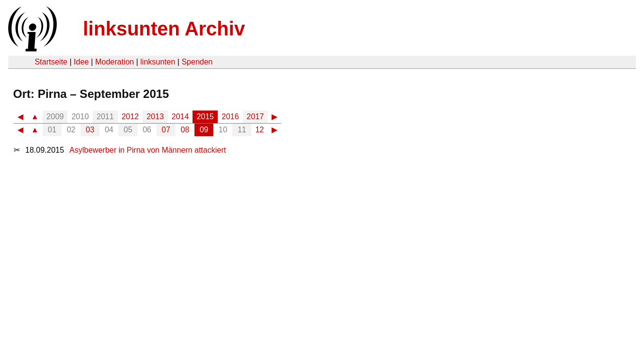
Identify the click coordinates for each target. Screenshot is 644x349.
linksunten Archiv (164, 29)
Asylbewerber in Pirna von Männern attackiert (148, 150)
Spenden (197, 62)
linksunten (158, 62)
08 (185, 130)
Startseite (51, 62)
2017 (256, 117)
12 (259, 130)
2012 (130, 117)
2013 (155, 117)
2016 (230, 117)
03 (90, 130)
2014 (180, 117)
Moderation (114, 62)
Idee (81, 62)
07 (166, 130)
